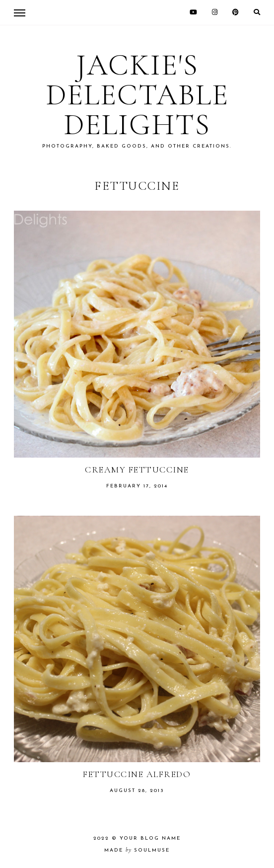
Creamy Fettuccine (137, 470)
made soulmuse (137, 850)
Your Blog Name (150, 838)
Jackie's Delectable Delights (137, 95)
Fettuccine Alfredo (137, 774)
